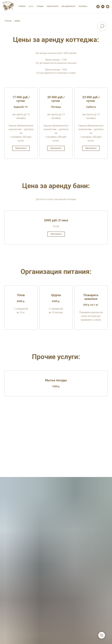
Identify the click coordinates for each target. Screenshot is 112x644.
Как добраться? (69, 6)
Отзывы (40, 6)
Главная (8, 21)
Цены (31, 6)
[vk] (103, 7)
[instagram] (108, 7)
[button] (21, 148)
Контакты (83, 6)
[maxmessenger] (98, 7)
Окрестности (52, 6)
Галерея (22, 6)
